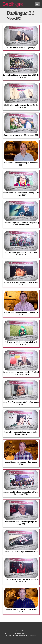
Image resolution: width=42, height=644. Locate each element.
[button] (37, 4)
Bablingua (21, 630)
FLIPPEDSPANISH (20, 634)
